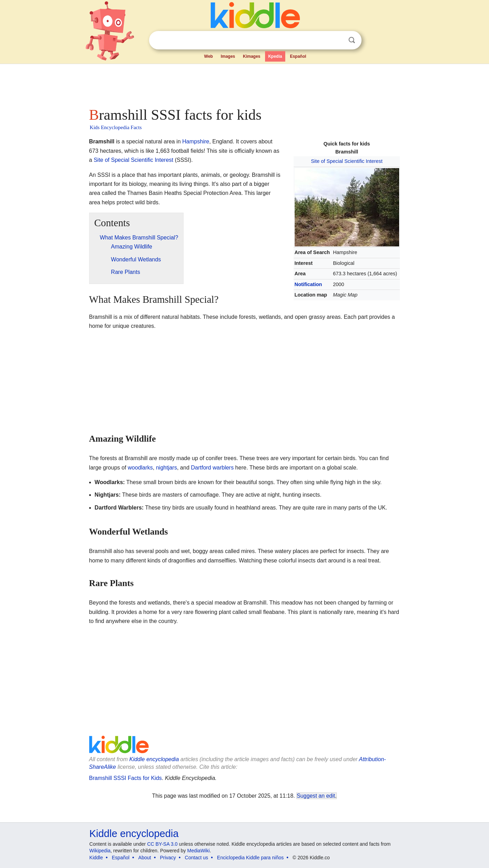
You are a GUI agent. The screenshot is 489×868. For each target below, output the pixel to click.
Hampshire (196, 141)
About (145, 858)
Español (298, 56)
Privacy (168, 858)
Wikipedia (100, 851)
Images (228, 56)
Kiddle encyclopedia (154, 759)
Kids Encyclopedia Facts (116, 127)
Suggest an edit (316, 796)
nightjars (166, 468)
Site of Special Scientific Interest (347, 161)
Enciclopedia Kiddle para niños (250, 858)
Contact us (197, 858)
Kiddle (96, 858)
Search (352, 40)
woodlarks (140, 468)
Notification (308, 284)
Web (208, 56)
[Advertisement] (244, 84)
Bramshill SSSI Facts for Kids (126, 778)
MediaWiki (199, 851)
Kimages (251, 56)
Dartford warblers (212, 468)
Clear (337, 40)
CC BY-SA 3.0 (162, 844)
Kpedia (275, 56)
